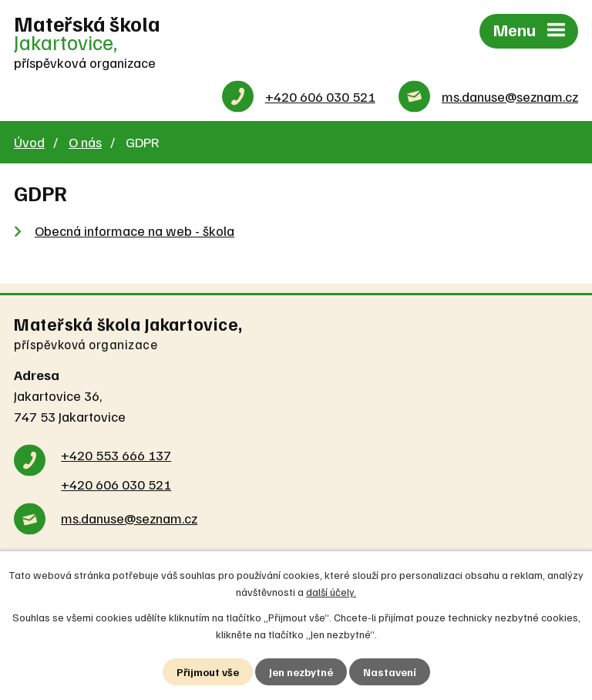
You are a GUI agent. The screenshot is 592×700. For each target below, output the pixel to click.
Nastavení (390, 672)
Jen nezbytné (301, 672)
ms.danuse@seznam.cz (510, 96)
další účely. (331, 592)
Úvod (29, 142)
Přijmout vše (208, 672)
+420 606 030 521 (320, 96)
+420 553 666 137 (116, 455)
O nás (85, 142)
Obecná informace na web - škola (135, 231)
